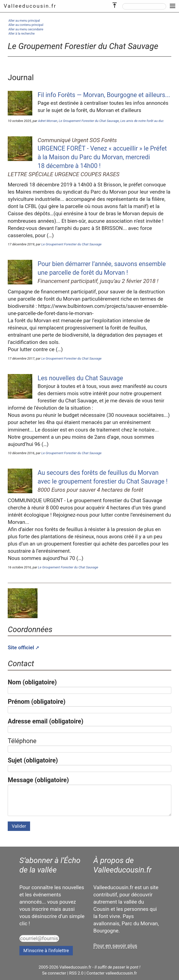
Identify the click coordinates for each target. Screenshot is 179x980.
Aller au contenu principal (26, 25)
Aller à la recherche (22, 33)
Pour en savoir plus (115, 946)
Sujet (33, 760)
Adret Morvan (48, 121)
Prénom (37, 702)
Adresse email (45, 721)
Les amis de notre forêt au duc (142, 121)
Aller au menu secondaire (26, 29)
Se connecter (54, 973)
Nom (32, 682)
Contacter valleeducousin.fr (112, 973)
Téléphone (22, 741)
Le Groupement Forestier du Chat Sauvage (89, 121)
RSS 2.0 (76, 973)
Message (38, 780)
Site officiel (21, 648)
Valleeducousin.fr (30, 6)
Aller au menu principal (24, 21)
